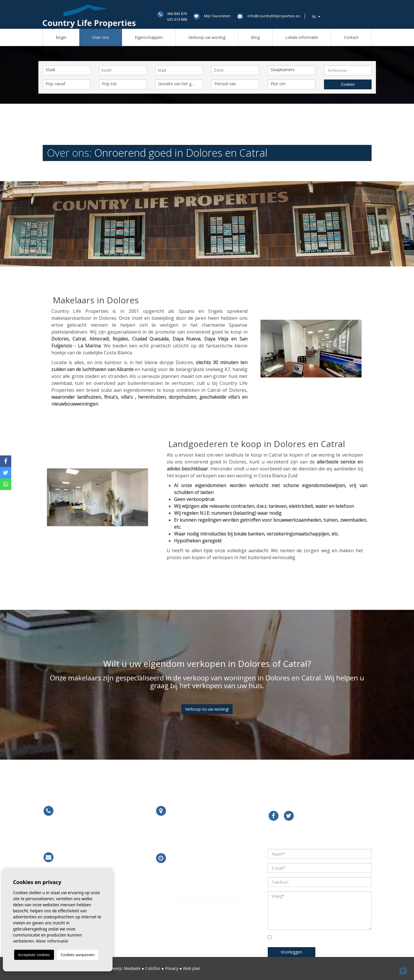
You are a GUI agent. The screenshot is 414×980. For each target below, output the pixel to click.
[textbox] (124, 70)
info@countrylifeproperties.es (274, 16)
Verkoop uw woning (207, 37)
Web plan (192, 968)
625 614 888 (177, 19)
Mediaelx (132, 968)
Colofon (153, 968)
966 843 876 (177, 14)
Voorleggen (291, 952)
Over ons (101, 37)
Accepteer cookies (34, 955)
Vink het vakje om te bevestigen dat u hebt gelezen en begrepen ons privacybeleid (317, 939)
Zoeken (348, 84)
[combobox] (123, 70)
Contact (351, 37)
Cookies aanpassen (78, 955)
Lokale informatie (302, 37)
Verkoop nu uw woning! (207, 709)
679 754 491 (101, 834)
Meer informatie (189, 834)
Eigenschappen (149, 37)
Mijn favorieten (217, 16)
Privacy (172, 968)
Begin (61, 37)
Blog (255, 37)
